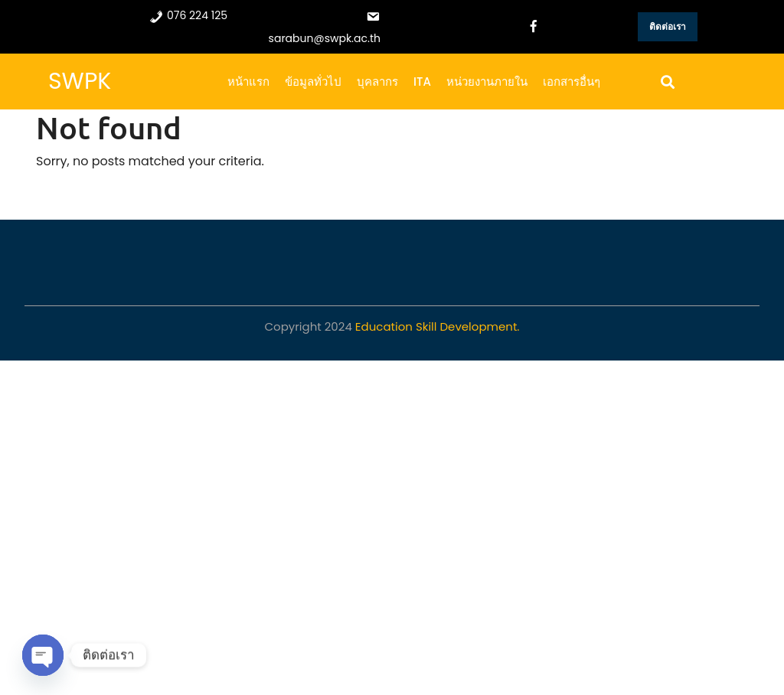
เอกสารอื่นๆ (572, 82)
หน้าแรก (248, 82)
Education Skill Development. (438, 326)
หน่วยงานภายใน (487, 82)
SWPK (80, 81)
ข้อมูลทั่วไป (313, 82)
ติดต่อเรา (668, 26)
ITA (422, 82)
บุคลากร (377, 82)
